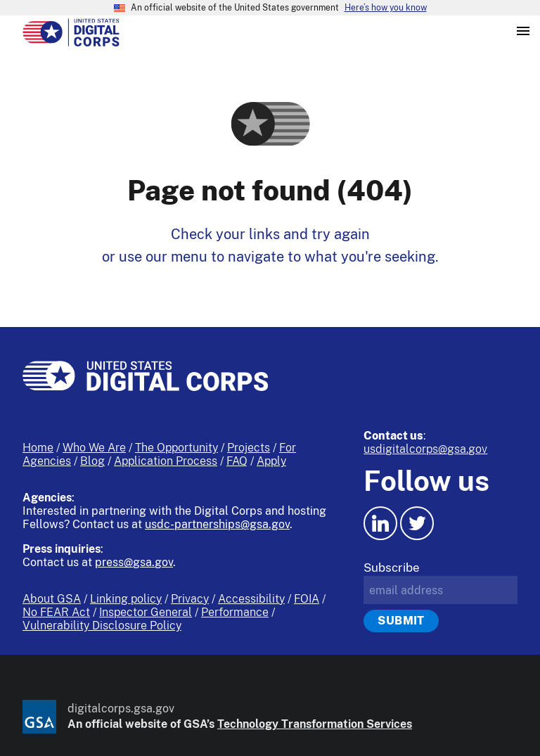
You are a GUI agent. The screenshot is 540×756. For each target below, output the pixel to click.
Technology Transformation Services (315, 724)
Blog (92, 461)
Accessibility (251, 599)
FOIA (307, 599)
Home (38, 448)
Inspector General (146, 612)
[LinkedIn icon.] (380, 523)
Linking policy (126, 599)
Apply (271, 461)
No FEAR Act (56, 612)
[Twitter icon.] (417, 523)
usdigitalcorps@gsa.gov (425, 449)
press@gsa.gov (134, 562)
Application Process (166, 461)
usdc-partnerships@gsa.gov (217, 524)
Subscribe (392, 568)
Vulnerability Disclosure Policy (102, 626)
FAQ (237, 461)
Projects (249, 448)
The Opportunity (176, 448)
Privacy (190, 599)
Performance (235, 612)
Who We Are (94, 448)
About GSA (52, 599)
